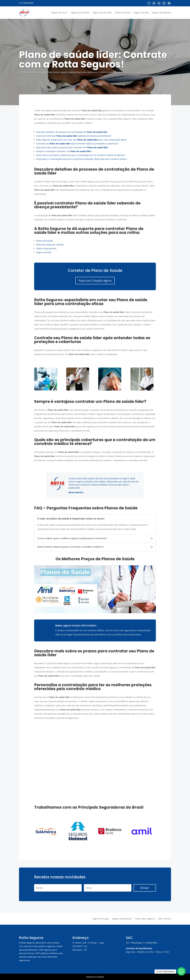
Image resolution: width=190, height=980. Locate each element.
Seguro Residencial (161, 13)
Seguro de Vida (141, 13)
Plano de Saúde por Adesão (50, 245)
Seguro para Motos (80, 13)
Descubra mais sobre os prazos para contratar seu (72, 147)
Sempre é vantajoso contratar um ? (64, 151)
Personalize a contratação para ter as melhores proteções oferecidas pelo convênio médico (81, 159)
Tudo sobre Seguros (145, 919)
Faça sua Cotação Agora (95, 280)
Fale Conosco (165, 919)
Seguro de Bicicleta (102, 13)
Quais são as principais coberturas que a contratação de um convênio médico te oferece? (81, 155)
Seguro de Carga (101, 919)
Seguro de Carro (59, 13)
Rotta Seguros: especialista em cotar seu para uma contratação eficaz (81, 140)
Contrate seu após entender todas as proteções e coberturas (77, 144)
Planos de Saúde (44, 241)
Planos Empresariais (46, 248)
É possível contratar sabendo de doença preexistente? (74, 136)
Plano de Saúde (123, 13)
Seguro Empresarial (122, 919)
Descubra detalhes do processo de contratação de (72, 132)
